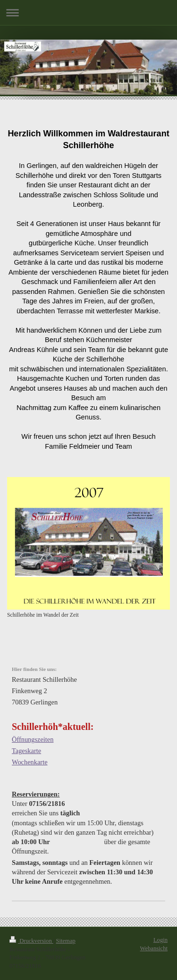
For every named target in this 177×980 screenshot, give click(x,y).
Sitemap (66, 941)
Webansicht (154, 948)
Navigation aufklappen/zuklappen (88, 13)
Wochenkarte (30, 762)
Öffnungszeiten (33, 739)
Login (160, 940)
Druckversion (31, 941)
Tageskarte (26, 751)
